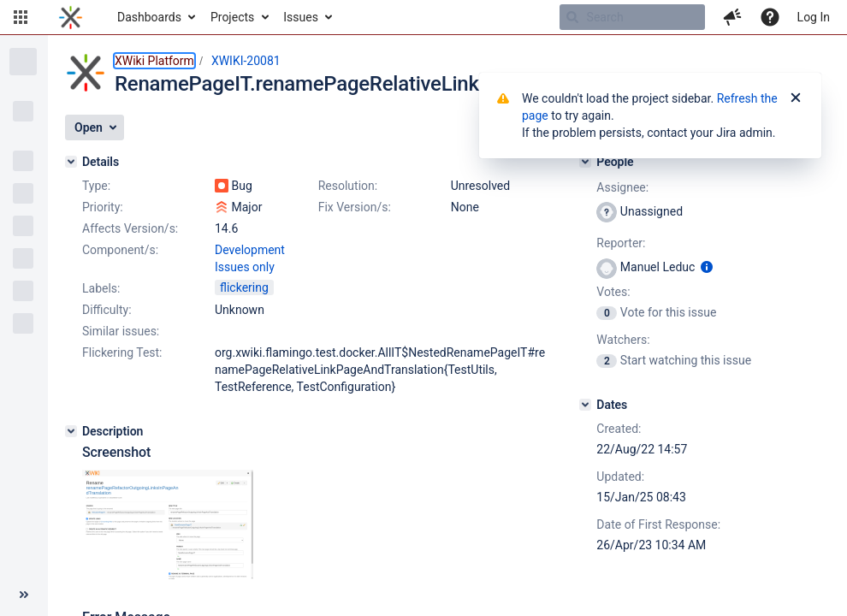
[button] (21, 17)
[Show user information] (707, 267)
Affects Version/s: (130, 228)
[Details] (71, 162)
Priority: (103, 207)
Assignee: (622, 187)
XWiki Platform (154, 61)
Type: (96, 186)
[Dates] (585, 405)
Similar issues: (121, 331)
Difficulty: (107, 310)
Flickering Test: (122, 352)
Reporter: (621, 243)
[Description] (71, 431)
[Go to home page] (71, 17)
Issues (301, 17)
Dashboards (149, 17)
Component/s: (120, 250)
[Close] (796, 98)
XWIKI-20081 (246, 61)
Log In (814, 17)
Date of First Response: (658, 524)
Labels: (101, 288)
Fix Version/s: (355, 207)
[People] (585, 162)
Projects (232, 17)
